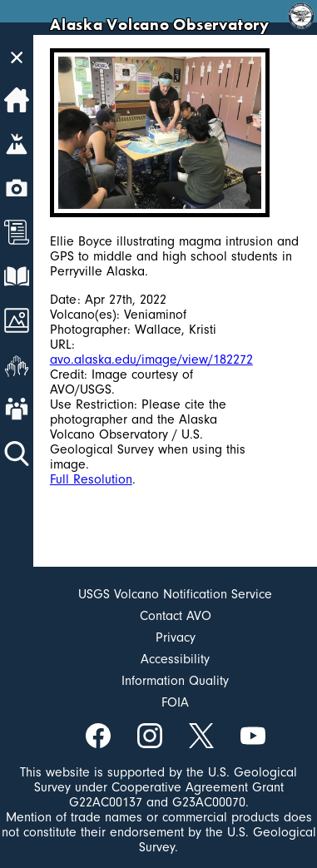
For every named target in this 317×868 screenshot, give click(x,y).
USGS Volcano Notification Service (175, 594)
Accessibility (175, 659)
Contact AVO (176, 616)
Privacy (176, 637)
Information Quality (175, 681)
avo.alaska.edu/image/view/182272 (151, 360)
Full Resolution (91, 479)
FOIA (175, 702)
